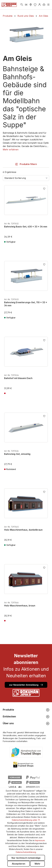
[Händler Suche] (31, 5)
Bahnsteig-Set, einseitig (17, 454)
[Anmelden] (40, 5)
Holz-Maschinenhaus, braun (20, 606)
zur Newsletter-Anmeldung (26, 685)
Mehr (38, 864)
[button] (11, 150)
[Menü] (48, 5)
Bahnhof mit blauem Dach (18, 378)
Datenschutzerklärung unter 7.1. (26, 820)
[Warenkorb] (44, 5)
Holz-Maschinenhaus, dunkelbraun (23, 530)
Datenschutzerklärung (26, 852)
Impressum (40, 840)
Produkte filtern (26, 164)
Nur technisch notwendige (26, 858)
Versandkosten (10, 735)
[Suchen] (22, 5)
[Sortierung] (26, 178)
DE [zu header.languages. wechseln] (26, 5)
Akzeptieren (19, 864)
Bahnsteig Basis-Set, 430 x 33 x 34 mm (26, 227)
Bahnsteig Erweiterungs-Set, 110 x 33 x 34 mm (26, 304)
